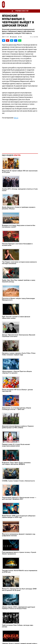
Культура (13, 37)
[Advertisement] (20, 135)
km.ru (16, 118)
